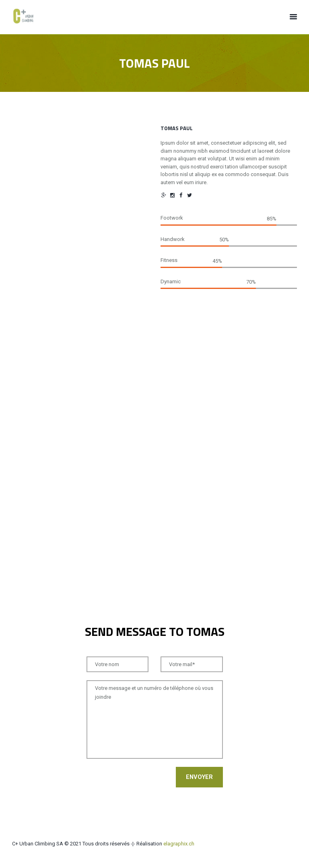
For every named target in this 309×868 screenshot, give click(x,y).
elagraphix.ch (179, 844)
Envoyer (199, 777)
